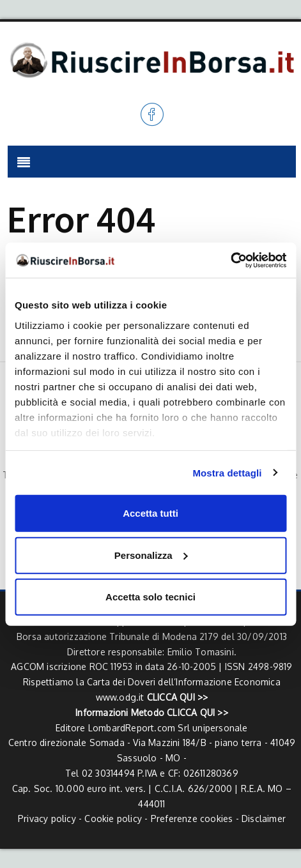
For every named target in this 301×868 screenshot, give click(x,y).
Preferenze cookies (192, 819)
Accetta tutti (150, 513)
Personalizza (151, 555)
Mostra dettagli (227, 472)
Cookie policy (113, 819)
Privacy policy (47, 819)
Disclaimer (264, 819)
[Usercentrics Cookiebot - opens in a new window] (230, 260)
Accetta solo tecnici (150, 597)
